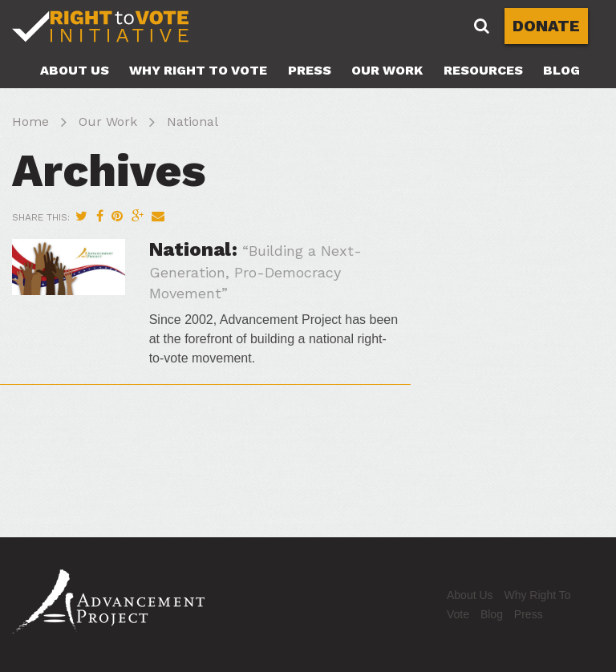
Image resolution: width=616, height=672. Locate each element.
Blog (561, 70)
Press (310, 70)
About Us (75, 70)
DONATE (546, 26)
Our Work (387, 70)
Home (30, 121)
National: (255, 270)
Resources (483, 70)
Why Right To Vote (198, 70)
